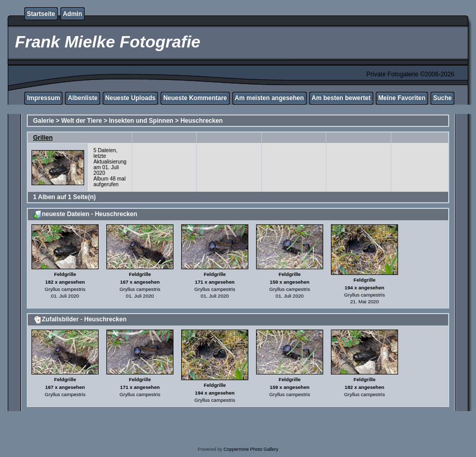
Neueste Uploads (130, 98)
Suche (442, 98)
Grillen (43, 138)
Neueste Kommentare (195, 98)
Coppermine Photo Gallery (251, 449)
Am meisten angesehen (269, 98)
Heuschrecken (201, 121)
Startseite (41, 14)
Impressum (43, 98)
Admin (73, 14)
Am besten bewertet (341, 98)
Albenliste (82, 98)
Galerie (44, 121)
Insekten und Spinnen (141, 121)
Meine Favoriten (402, 98)
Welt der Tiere (81, 121)
